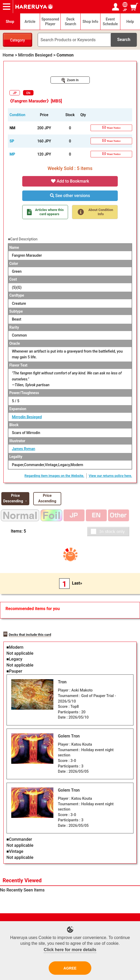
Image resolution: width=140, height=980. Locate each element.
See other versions (70, 196)
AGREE (70, 968)
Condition (17, 115)
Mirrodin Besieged (27, 417)
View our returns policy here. (110, 476)
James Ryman (23, 449)
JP (15, 93)
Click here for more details (70, 950)
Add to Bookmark (70, 181)
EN (28, 93)
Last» (77, 583)
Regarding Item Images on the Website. (54, 476)
